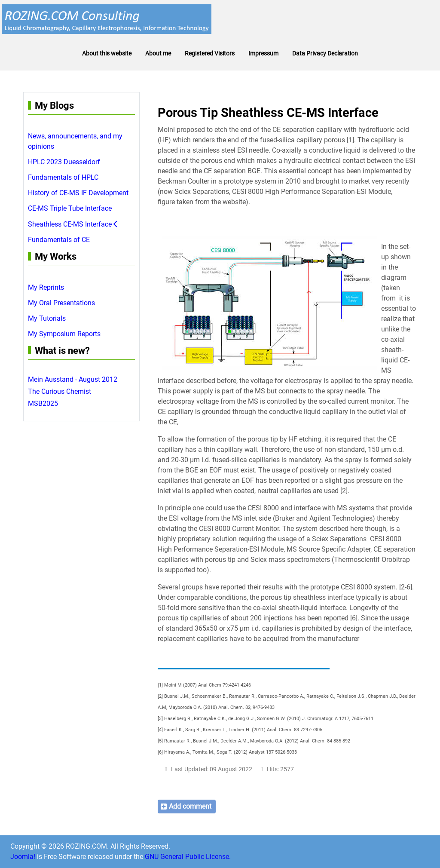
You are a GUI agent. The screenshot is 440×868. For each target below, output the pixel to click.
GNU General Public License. (188, 857)
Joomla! (23, 857)
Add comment (190, 806)
